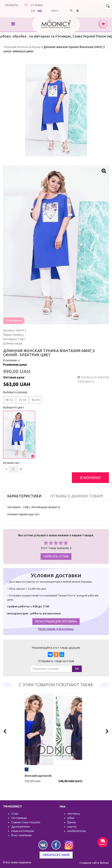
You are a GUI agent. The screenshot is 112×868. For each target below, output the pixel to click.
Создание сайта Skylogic (94, 863)
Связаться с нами (56, 855)
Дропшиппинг (21, 827)
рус (34, 10)
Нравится (87, 382)
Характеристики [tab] (24, 496)
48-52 (9, 400)
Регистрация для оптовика (56, 621)
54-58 (22, 400)
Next (82, 110)
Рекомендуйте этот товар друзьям (56, 648)
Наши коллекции (23, 831)
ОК (77, 669)
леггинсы (74, 814)
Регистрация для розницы (56, 629)
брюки (72, 822)
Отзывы (37, 5)
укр (40, 10)
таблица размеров (93, 377)
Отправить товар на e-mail (56, 661)
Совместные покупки (26, 822)
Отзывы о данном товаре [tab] (77, 496)
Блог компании (22, 835)
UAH (54, 11)
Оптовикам (19, 818)
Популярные (14, 321)
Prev (30, 110)
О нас (15, 814)
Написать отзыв (56, 556)
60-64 (36, 400)
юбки (71, 818)
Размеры (12, 5)
